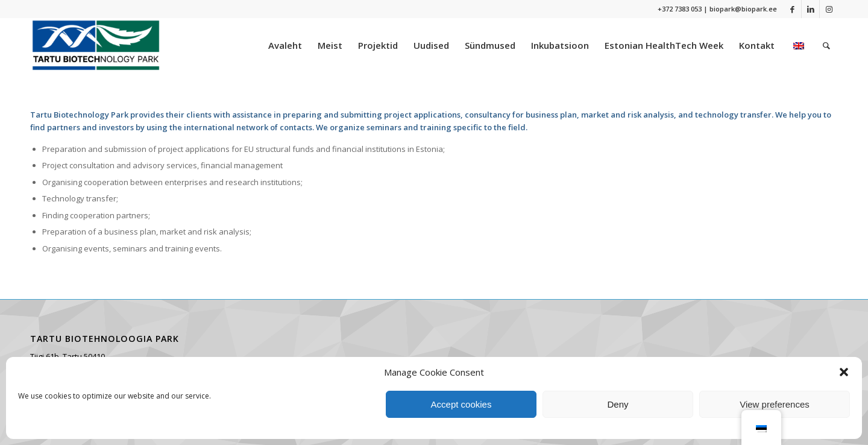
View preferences (775, 404)
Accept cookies (461, 404)
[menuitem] (285, 45)
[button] (844, 372)
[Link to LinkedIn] (810, 9)
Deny (618, 404)
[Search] (826, 45)
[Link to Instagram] (829, 9)
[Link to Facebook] (792, 9)
